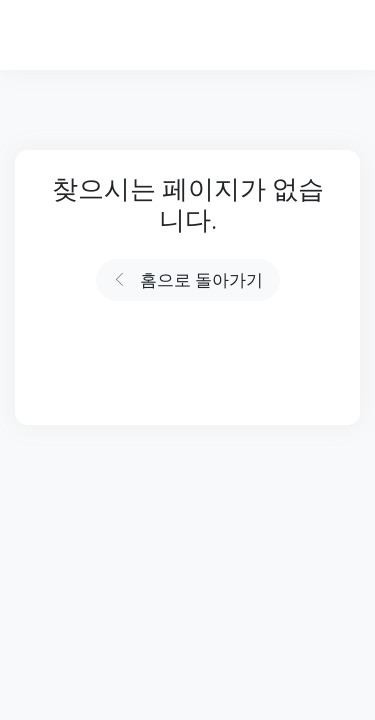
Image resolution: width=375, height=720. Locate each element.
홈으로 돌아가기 (188, 280)
